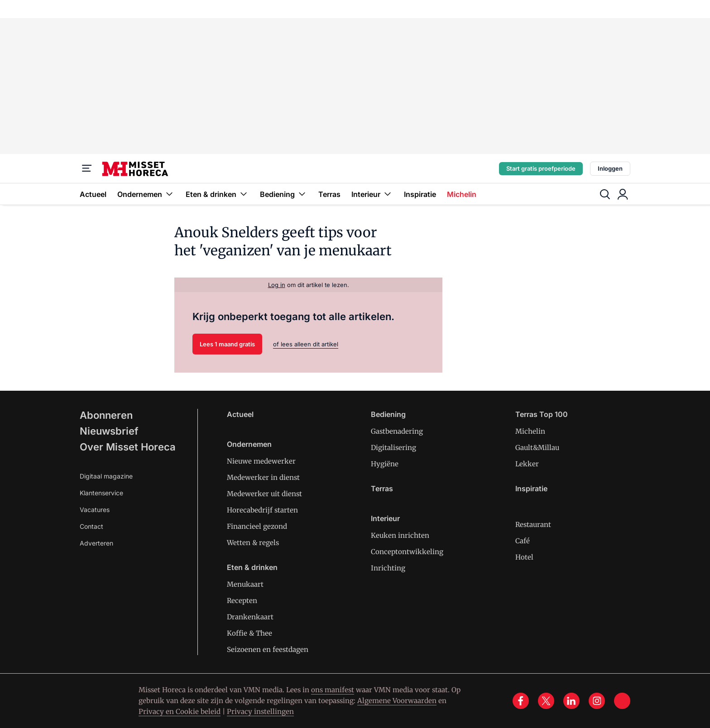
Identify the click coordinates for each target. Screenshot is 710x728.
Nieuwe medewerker (261, 461)
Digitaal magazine (106, 476)
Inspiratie (420, 194)
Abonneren (106, 415)
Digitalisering (393, 448)
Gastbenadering (397, 431)
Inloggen (610, 168)
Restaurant (533, 524)
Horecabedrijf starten (262, 510)
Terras (329, 194)
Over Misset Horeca (128, 447)
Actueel (93, 194)
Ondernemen (146, 194)
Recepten (242, 601)
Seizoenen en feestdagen (268, 649)
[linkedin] (571, 701)
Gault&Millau (537, 448)
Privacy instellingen (260, 711)
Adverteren (96, 543)
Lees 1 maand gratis (227, 344)
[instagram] (597, 701)
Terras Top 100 (542, 414)
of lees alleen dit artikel (306, 344)
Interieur (372, 194)
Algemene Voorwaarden (397, 701)
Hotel (524, 557)
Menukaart (245, 584)
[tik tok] (622, 701)
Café (523, 541)
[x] (546, 701)
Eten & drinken (217, 194)
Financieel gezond (257, 526)
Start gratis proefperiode (541, 168)
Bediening (284, 194)
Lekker (527, 464)
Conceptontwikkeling (407, 552)
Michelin (462, 194)
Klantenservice (101, 493)
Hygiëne (385, 464)
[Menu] (87, 168)
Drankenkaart (250, 617)
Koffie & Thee (249, 633)
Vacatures (95, 510)
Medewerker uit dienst (264, 494)
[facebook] (521, 701)
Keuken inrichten (400, 535)
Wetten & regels (253, 543)
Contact (91, 526)
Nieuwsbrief (109, 431)
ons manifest (333, 690)
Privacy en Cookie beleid (180, 711)
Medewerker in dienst (263, 477)
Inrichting (388, 568)
